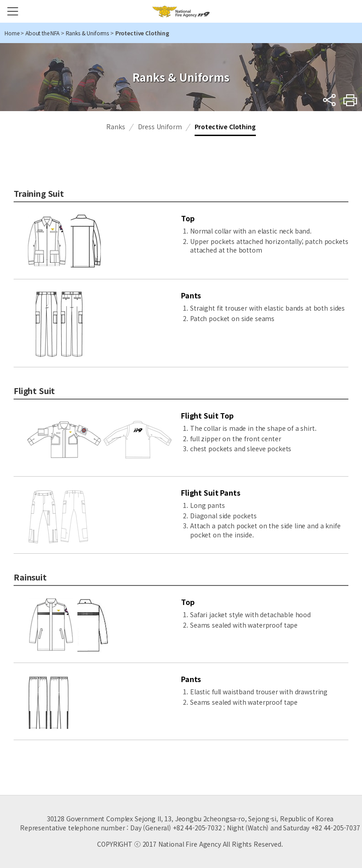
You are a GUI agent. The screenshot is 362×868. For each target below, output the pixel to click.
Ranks (115, 127)
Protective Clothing (225, 127)
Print (350, 100)
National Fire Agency (181, 11)
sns (330, 100)
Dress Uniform (160, 127)
